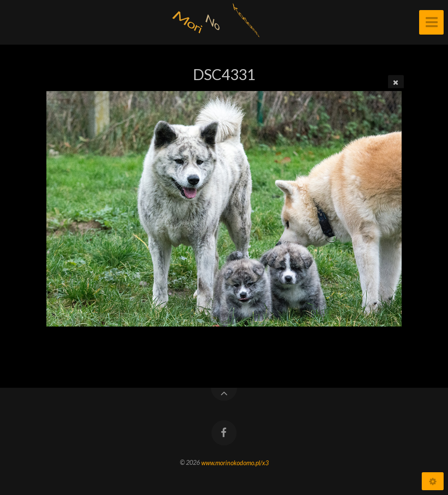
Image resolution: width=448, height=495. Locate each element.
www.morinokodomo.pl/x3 (235, 462)
